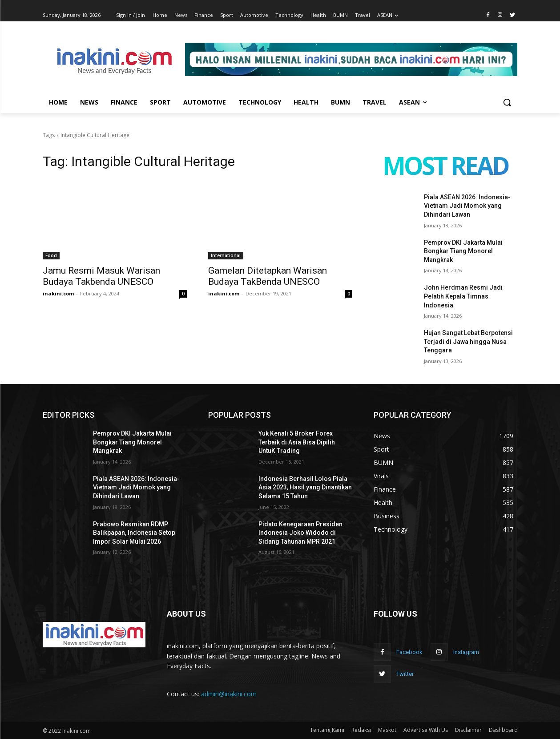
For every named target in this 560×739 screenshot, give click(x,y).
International (226, 255)
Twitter (405, 674)
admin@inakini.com (229, 694)
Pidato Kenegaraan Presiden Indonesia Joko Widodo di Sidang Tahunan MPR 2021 (300, 533)
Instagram (466, 652)
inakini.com (58, 293)
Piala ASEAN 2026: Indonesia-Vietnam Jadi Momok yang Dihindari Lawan (467, 206)
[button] (507, 102)
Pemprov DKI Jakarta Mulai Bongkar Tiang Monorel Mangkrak (463, 251)
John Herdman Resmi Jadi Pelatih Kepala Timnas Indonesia (463, 296)
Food (51, 255)
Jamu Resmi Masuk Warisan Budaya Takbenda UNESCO (101, 276)
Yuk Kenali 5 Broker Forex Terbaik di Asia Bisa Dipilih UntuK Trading (297, 442)
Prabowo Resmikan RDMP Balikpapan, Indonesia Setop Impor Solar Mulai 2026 (134, 533)
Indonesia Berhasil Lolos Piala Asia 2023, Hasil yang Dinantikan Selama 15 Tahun (305, 487)
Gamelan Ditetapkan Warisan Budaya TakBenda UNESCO (268, 276)
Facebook (409, 652)
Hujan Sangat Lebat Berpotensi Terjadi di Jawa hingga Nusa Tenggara (468, 341)
